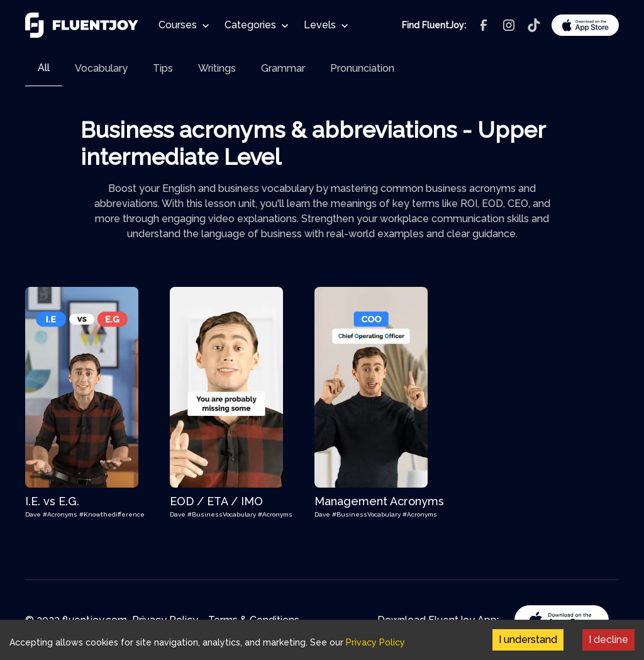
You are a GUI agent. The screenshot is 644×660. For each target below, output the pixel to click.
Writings (217, 68)
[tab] (44, 68)
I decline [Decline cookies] (608, 640)
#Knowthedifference (112, 514)
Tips (163, 68)
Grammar (283, 68)
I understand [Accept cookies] (528, 640)
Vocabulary (101, 68)
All (44, 68)
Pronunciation (362, 68)
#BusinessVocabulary (223, 514)
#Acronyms (61, 514)
